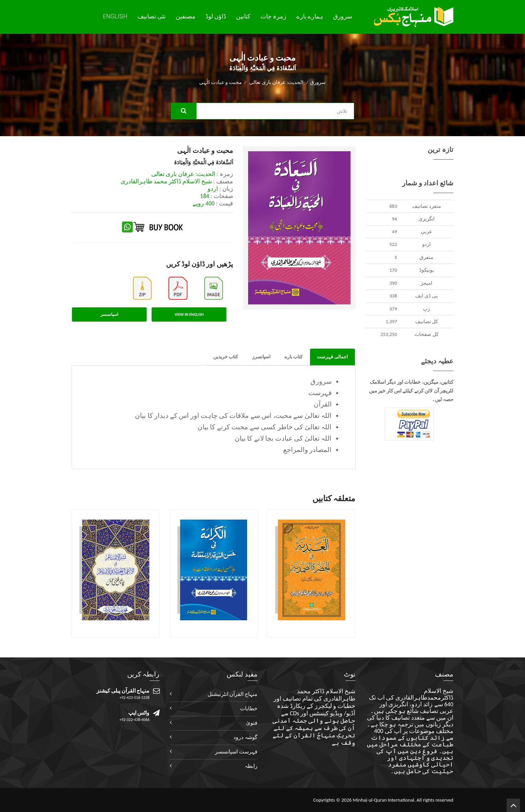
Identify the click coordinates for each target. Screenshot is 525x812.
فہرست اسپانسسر (236, 752)
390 (393, 283)
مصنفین (186, 16)
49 (395, 232)
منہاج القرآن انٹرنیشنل (233, 694)
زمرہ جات (273, 16)
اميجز (426, 283)
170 (393, 270)
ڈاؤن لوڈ (216, 16)
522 (393, 244)
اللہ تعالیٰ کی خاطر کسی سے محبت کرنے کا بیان (265, 427)
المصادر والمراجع (308, 450)
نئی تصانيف (152, 16)
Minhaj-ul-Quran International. (384, 800)
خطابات (249, 708)
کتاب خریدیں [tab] (226, 357)
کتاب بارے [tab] (294, 357)
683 (393, 206)
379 (393, 309)
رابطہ (251, 766)
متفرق (426, 257)
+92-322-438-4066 (135, 720)
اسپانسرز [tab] (261, 357)
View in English (189, 314)
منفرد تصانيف (427, 206)
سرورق (343, 16)
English (115, 16)
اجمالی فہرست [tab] (332, 357)
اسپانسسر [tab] (109, 314)
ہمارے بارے (310, 16)
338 (393, 296)
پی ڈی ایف (426, 296)
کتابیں (243, 16)
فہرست (320, 393)
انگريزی (427, 219)
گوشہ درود (245, 737)
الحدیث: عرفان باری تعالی (276, 82)
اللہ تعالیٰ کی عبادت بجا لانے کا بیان (283, 438)
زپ (426, 309)
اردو (426, 244)
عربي (427, 232)
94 (395, 219)
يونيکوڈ (427, 270)
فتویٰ (252, 723)
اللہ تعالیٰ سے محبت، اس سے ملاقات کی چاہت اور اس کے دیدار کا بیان (233, 416)
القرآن (323, 404)
